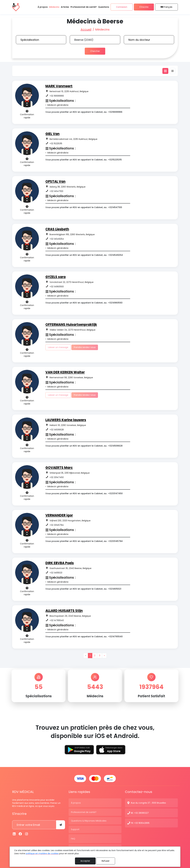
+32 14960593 (57, 287)
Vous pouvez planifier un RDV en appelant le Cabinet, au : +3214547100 (84, 207)
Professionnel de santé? (84, 812)
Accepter (85, 861)
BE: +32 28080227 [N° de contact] (140, 813)
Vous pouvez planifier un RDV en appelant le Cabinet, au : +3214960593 (84, 303)
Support (75, 829)
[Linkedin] (14, 834)
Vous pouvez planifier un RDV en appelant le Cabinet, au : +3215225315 (84, 160)
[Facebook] (20, 834)
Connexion (122, 7)
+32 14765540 (57, 620)
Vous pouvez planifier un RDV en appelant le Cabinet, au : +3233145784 (84, 541)
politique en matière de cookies (42, 853)
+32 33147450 (57, 477)
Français (167, 7)
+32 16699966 (57, 96)
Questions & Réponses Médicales (89, 820)
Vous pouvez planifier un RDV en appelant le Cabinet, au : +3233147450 (84, 493)
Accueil (86, 29)
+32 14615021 (56, 573)
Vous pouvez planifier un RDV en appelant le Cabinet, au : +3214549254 (84, 255)
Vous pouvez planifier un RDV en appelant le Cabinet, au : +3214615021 (83, 589)
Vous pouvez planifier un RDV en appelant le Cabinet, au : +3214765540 (84, 637)
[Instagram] (27, 834)
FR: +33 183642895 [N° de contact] (140, 823)
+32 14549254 (57, 239)
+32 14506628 (57, 430)
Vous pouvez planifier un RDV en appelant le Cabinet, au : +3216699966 (84, 112)
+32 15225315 (56, 144)
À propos (76, 803)
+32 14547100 (56, 191)
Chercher (95, 51)
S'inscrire (144, 7)
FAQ (73, 838)
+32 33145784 (57, 525)
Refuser (106, 861)
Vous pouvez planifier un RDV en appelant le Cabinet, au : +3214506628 (84, 446)
